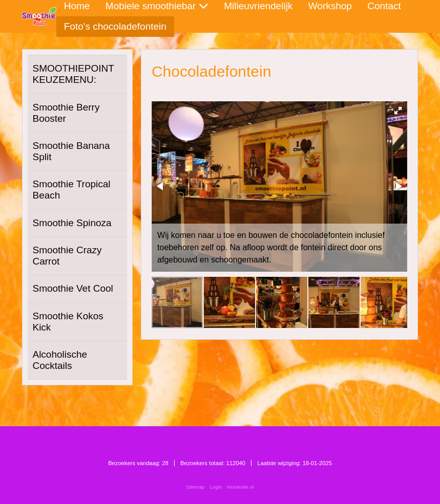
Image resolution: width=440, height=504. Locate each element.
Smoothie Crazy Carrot (67, 256)
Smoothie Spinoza (72, 223)
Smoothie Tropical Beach (71, 190)
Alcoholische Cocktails (60, 360)
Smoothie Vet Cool (72, 288)
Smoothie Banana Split (71, 151)
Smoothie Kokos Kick (68, 322)
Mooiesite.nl (240, 487)
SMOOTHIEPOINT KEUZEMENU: (73, 74)
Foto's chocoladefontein (115, 26)
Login (216, 487)
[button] (398, 111)
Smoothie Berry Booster (66, 113)
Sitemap (196, 487)
